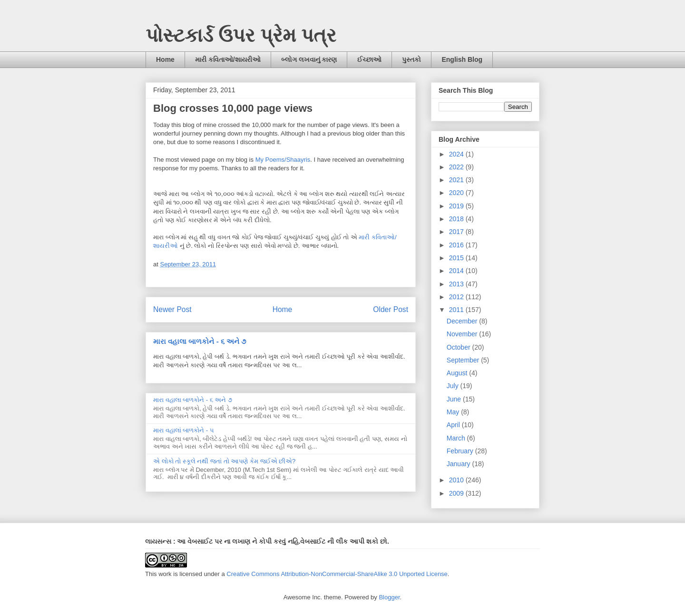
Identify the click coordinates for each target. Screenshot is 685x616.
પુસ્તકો (411, 59)
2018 (457, 219)
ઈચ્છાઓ (369, 59)
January (460, 464)
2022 (457, 167)
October (460, 347)
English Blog (462, 59)
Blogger (389, 597)
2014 (457, 271)
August (458, 373)
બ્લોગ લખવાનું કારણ (309, 59)
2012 (457, 297)
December (463, 321)
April (454, 425)
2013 (457, 284)
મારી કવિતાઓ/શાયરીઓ (228, 59)
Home (165, 59)
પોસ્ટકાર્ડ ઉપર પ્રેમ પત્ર (241, 35)
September (464, 360)
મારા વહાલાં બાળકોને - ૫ (184, 430)
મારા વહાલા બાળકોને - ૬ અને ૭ (200, 341)
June (455, 399)
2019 (457, 206)
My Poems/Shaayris (283, 160)
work (165, 574)
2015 (457, 258)
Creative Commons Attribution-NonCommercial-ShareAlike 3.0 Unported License (337, 574)
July (454, 386)
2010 (457, 480)
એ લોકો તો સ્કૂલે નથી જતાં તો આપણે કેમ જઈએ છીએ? (224, 461)
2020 (457, 193)
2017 (457, 232)
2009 (457, 493)
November (463, 334)
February (461, 451)
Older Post (391, 309)
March (457, 438)
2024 (457, 154)
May (454, 412)
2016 (457, 245)
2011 (457, 310)
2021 (457, 180)
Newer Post (172, 309)
